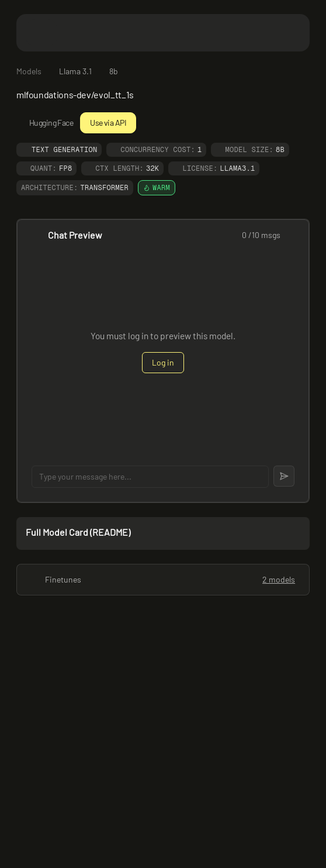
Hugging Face (45, 123)
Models (29, 71)
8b (114, 71)
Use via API (108, 123)
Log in (163, 362)
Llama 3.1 (75, 71)
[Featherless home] (163, 32)
